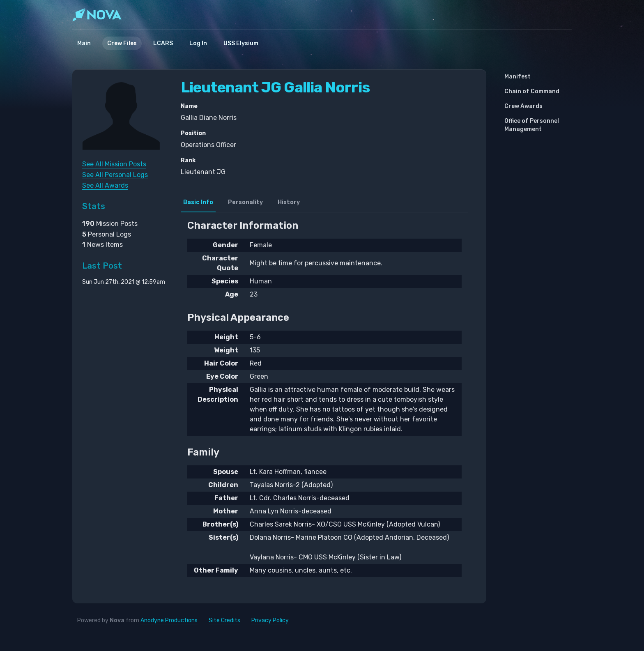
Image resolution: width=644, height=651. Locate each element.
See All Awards (105, 185)
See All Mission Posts (114, 164)
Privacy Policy (270, 620)
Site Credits (224, 620)
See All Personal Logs (115, 175)
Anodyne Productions (169, 620)
